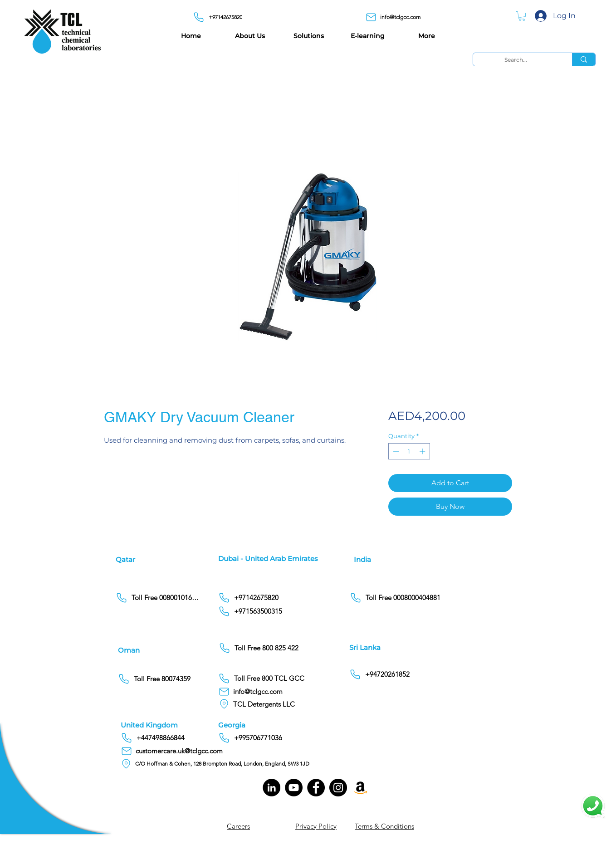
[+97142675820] (220, 17)
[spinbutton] (409, 451)
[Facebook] (316, 788)
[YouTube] (294, 788)
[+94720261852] (387, 674)
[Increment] (423, 451)
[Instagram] (338, 788)
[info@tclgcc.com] (396, 17)
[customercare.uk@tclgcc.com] (176, 751)
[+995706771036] (285, 738)
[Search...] (516, 60)
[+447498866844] (188, 738)
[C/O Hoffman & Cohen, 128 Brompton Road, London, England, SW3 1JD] (218, 764)
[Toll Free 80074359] (160, 679)
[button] (522, 16)
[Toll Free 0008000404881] (397, 598)
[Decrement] (395, 451)
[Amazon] (360, 788)
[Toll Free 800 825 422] (286, 648)
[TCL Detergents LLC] (268, 704)
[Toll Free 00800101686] (158, 598)
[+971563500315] (285, 611)
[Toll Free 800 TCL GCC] (285, 679)
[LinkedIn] (271, 788)
